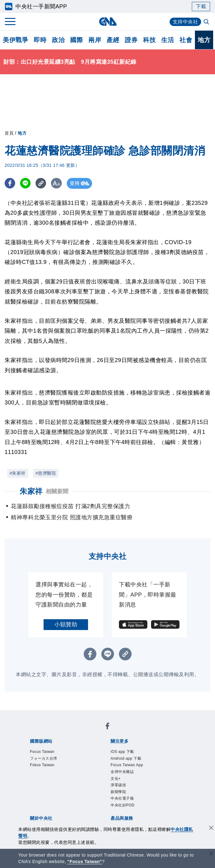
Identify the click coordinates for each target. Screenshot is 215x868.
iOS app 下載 (122, 752)
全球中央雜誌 (122, 772)
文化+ (116, 779)
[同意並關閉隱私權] (211, 829)
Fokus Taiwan (42, 765)
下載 (201, 6)
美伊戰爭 (15, 40)
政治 (58, 40)
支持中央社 (185, 22)
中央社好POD (123, 805)
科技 (149, 40)
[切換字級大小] (57, 183)
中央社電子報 (122, 798)
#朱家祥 (18, 473)
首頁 (9, 133)
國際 (76, 40)
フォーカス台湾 (44, 758)
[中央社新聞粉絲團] (107, 727)
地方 (204, 40)
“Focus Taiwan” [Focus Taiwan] (85, 862)
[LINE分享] (26, 183)
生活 (168, 40)
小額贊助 (66, 624)
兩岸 (95, 40)
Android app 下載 (126, 758)
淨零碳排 (118, 785)
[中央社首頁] (108, 22)
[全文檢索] (207, 22)
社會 (186, 40)
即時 (40, 40)
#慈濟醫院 (46, 473)
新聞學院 (118, 792)
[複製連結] (42, 183)
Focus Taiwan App (127, 765)
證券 (131, 40)
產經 (113, 40)
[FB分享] (10, 183)
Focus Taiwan (42, 752)
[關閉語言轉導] (211, 854)
